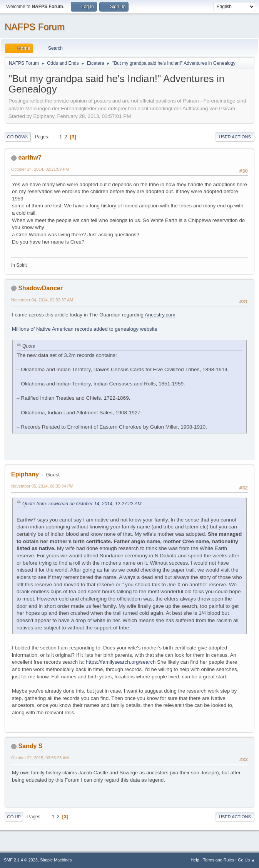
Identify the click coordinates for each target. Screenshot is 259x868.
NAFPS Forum (35, 27)
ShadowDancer (40, 288)
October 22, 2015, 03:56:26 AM (40, 758)
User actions (235, 137)
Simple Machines (56, 860)
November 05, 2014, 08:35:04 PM (42, 486)
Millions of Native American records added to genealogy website (85, 329)
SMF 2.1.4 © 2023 (21, 860)
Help (195, 860)
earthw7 (30, 157)
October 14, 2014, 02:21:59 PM (40, 169)
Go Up (14, 817)
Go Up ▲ (246, 860)
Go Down (18, 137)
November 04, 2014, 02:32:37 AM (42, 300)
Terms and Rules (219, 860)
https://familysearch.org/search (121, 662)
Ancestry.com (160, 315)
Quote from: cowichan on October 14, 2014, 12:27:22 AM (82, 504)
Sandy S (30, 746)
